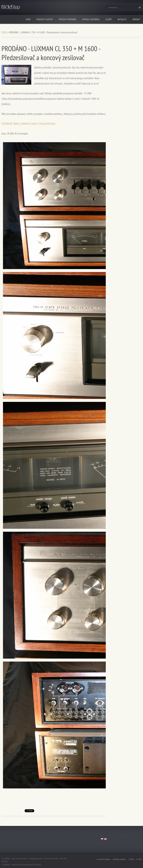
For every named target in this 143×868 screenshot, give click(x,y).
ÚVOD (28, 19)
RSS (132, 859)
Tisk (140, 859)
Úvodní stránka (104, 859)
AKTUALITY (122, 19)
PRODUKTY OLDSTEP (45, 19)
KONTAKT (136, 19)
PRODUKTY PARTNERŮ (68, 19)
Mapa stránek (120, 859)
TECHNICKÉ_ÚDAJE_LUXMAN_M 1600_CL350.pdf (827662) (28, 124)
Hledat (139, 7)
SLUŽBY (109, 19)
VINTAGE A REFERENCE (91, 19)
